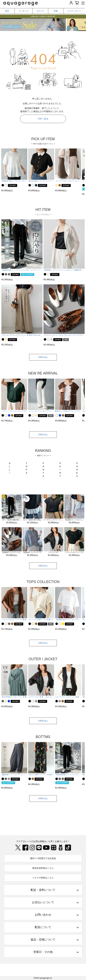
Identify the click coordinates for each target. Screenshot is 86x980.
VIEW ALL (43, 357)
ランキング (24, 11)
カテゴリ (40, 11)
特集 (56, 11)
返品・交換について (43, 940)
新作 (7, 11)
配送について (43, 927)
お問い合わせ (43, 915)
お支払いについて (43, 902)
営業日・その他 (43, 952)
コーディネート (74, 11)
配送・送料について (43, 890)
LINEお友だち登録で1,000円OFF (43, 16)
